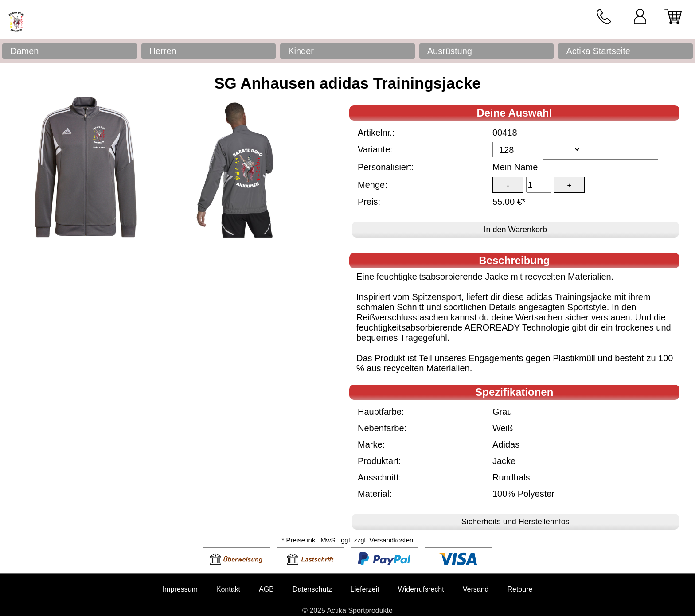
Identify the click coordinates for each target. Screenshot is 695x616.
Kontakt (228, 589)
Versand (476, 589)
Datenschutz (312, 589)
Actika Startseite (598, 51)
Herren (163, 51)
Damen (24, 51)
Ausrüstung (450, 51)
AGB (266, 589)
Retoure (520, 589)
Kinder (301, 51)
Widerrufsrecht (421, 589)
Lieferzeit (365, 589)
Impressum (180, 589)
